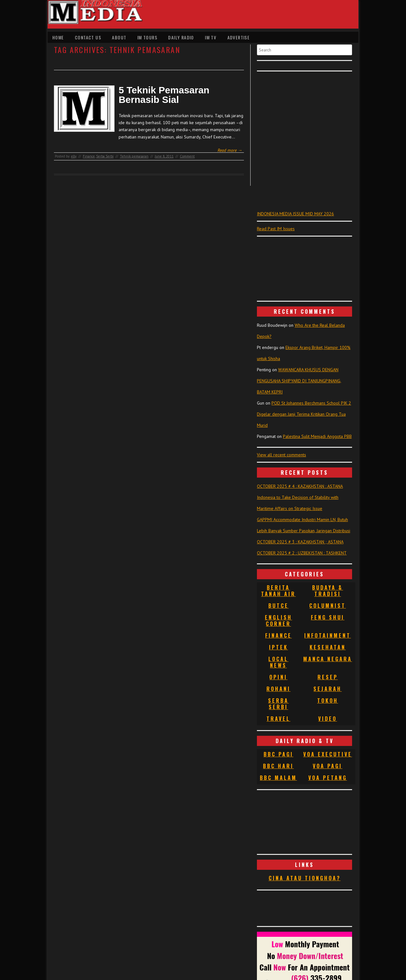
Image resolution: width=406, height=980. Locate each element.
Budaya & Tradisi (327, 591)
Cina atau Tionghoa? (305, 878)
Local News (278, 662)
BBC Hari (278, 766)
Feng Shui (328, 617)
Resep (328, 677)
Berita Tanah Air (278, 591)
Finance (89, 156)
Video (327, 719)
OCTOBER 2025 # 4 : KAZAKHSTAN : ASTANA (300, 486)
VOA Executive (328, 754)
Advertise (239, 37)
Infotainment (327, 635)
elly (74, 156)
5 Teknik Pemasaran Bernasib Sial (164, 95)
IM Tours (147, 37)
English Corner (278, 621)
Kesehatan (328, 647)
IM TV (211, 37)
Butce (278, 606)
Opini (278, 677)
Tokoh (328, 701)
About (119, 37)
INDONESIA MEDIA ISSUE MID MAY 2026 (295, 214)
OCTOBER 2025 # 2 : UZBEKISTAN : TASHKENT (302, 553)
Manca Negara (328, 659)
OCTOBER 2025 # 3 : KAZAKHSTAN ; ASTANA (300, 542)
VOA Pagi (327, 766)
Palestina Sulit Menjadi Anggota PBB (317, 436)
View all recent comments (282, 455)
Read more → (230, 150)
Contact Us (88, 37)
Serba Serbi (105, 156)
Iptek (278, 647)
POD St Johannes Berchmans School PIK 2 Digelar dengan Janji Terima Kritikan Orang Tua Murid (304, 414)
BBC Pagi (278, 754)
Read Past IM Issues (276, 229)
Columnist (327, 606)
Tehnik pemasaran (134, 156)
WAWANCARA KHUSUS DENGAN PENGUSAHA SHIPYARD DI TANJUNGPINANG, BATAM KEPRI (299, 381)
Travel (278, 719)
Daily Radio (181, 37)
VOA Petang (328, 778)
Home (58, 37)
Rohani (278, 689)
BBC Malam (278, 778)
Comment (187, 156)
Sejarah (327, 689)
